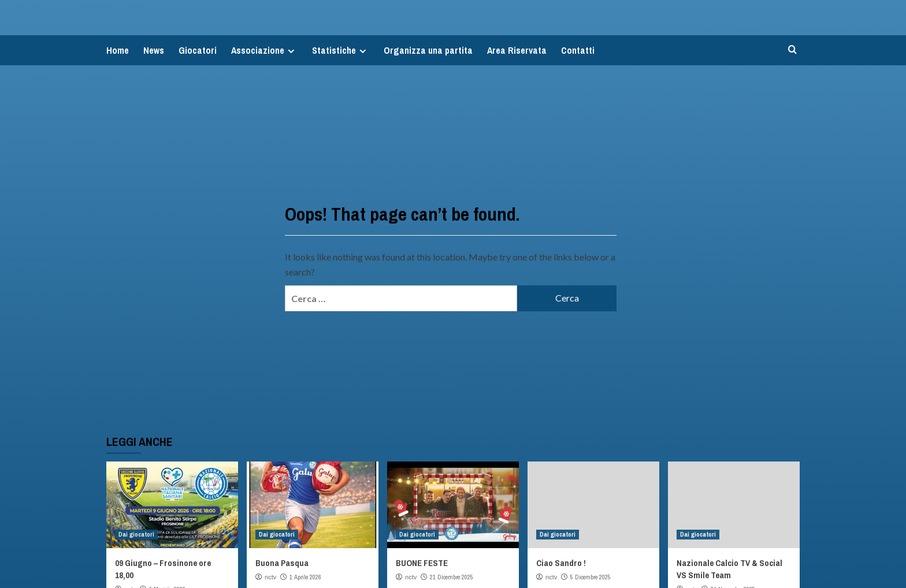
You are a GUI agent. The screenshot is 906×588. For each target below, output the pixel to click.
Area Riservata (517, 50)
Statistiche (341, 50)
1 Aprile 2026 (305, 577)
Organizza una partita (428, 50)
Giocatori (198, 50)
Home (118, 50)
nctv (270, 577)
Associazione (264, 50)
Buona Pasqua (282, 563)
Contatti (578, 50)
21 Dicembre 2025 (452, 577)
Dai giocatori (136, 534)
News (154, 50)
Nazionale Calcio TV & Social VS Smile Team (729, 569)
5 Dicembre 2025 (591, 577)
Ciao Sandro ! (561, 563)
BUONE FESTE (422, 563)
